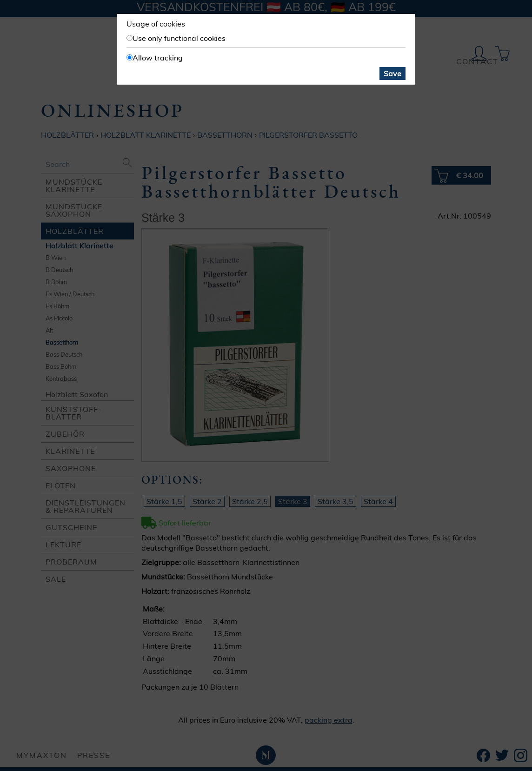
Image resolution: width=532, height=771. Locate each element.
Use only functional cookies (179, 38)
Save (392, 73)
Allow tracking (158, 58)
